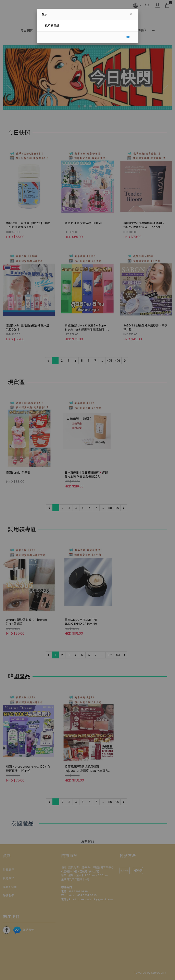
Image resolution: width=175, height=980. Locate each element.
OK (128, 37)
